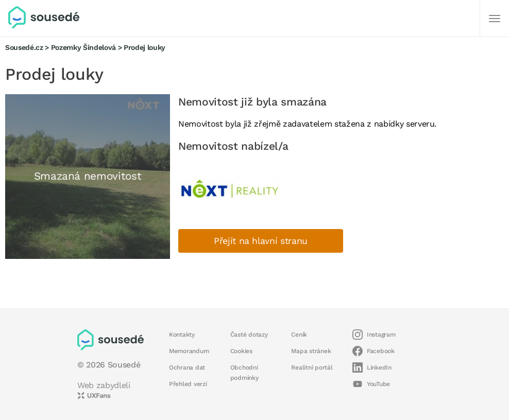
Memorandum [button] (189, 351)
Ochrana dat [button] (187, 367)
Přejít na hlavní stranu (261, 241)
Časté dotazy (249, 335)
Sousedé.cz (24, 47)
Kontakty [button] (182, 335)
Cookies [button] (241, 351)
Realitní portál (312, 367)
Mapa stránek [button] (311, 351)
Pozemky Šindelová (83, 47)
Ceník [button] (299, 335)
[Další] (495, 19)
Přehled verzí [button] (188, 384)
